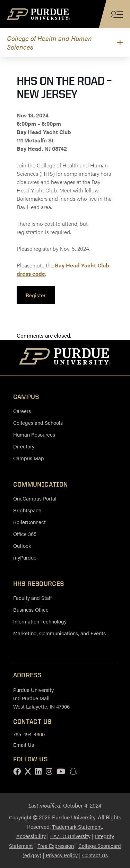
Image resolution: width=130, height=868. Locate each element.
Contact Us (95, 855)
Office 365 (25, 534)
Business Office (31, 609)
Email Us (24, 745)
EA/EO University (70, 836)
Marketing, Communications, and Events (59, 633)
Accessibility (31, 836)
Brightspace (27, 510)
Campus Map (29, 458)
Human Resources (34, 434)
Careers (22, 411)
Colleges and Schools (38, 423)
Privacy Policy (62, 855)
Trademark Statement (77, 826)
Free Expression (56, 846)
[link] (36, 295)
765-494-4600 (29, 734)
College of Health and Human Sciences (49, 42)
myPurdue (25, 557)
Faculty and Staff (32, 598)
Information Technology (40, 621)
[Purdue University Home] (65, 357)
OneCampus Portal (35, 498)
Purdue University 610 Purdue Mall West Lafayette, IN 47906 (41, 698)
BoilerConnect (29, 522)
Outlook (22, 545)
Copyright (20, 817)
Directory (24, 446)
